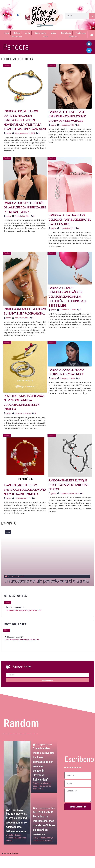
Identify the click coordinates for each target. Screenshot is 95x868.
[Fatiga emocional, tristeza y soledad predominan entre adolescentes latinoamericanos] (17, 793)
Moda (8, 532)
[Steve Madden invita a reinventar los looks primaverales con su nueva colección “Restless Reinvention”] (44, 767)
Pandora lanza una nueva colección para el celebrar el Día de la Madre (70, 220)
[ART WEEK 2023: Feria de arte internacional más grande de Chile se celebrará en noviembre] (44, 819)
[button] (89, 44)
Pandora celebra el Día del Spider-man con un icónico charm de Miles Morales (67, 116)
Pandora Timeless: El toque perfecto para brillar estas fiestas (68, 485)
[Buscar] (92, 16)
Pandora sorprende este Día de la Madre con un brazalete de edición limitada (25, 207)
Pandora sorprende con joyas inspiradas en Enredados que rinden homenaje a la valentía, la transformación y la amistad (25, 120)
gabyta (9, 133)
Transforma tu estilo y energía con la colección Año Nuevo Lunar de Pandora (25, 490)
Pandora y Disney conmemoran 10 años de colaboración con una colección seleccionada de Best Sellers (68, 297)
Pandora (7, 65)
